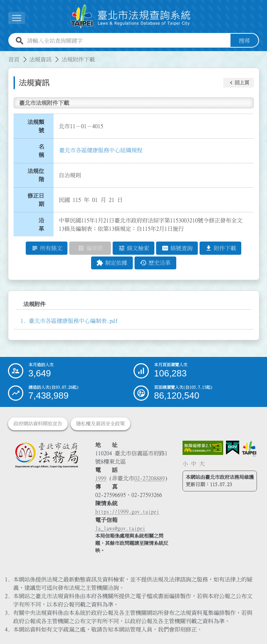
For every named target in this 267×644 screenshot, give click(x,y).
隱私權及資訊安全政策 (100, 424)
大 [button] (202, 464)
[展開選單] (17, 18)
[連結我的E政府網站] (233, 448)
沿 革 (43, 225)
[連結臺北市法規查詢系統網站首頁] (131, 17)
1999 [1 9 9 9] (101, 478)
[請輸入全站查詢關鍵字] (127, 41)
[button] (238, 83)
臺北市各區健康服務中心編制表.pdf (73, 321)
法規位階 (36, 175)
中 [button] (194, 464)
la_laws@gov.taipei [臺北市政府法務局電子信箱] (120, 528)
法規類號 (36, 126)
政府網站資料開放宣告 (38, 424)
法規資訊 (40, 59)
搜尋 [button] (244, 41)
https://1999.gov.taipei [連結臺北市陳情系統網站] (127, 512)
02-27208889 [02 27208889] (149, 478)
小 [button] (185, 464)
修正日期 (36, 200)
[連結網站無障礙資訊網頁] (203, 448)
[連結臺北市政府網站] (249, 449)
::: (4, 55)
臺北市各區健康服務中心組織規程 (101, 150)
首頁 (14, 59)
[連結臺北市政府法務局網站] (46, 455)
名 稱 (43, 151)
